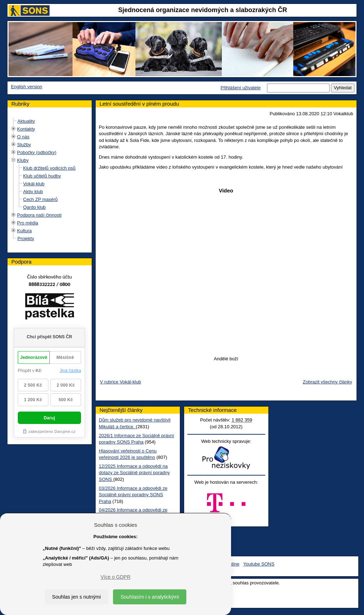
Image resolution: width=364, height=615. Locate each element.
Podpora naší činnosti (39, 215)
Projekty (26, 238)
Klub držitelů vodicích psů (49, 168)
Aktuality (26, 121)
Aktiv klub (33, 192)
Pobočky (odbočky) (37, 152)
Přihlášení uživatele (240, 88)
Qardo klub (34, 207)
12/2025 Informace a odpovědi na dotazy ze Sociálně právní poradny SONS (134, 473)
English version (27, 87)
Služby (24, 145)
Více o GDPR (116, 577)
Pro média (28, 223)
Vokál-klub (34, 184)
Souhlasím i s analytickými (150, 597)
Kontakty (26, 129)
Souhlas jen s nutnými (77, 597)
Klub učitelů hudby (42, 176)
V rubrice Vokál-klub (121, 382)
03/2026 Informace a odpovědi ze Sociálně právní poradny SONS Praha (133, 495)
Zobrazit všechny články (328, 382)
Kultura (24, 231)
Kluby (23, 160)
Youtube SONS (259, 564)
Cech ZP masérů (40, 199)
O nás (23, 137)
